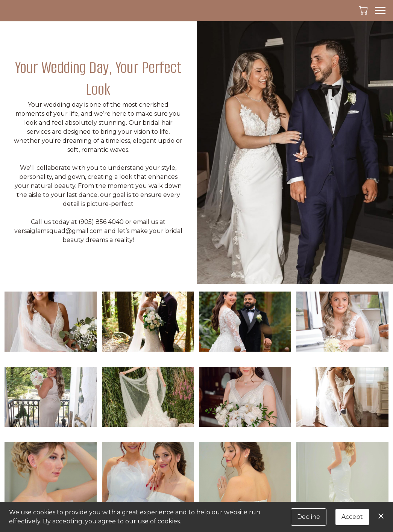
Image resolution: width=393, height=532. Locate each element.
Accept (352, 517)
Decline (309, 517)
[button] (364, 10)
